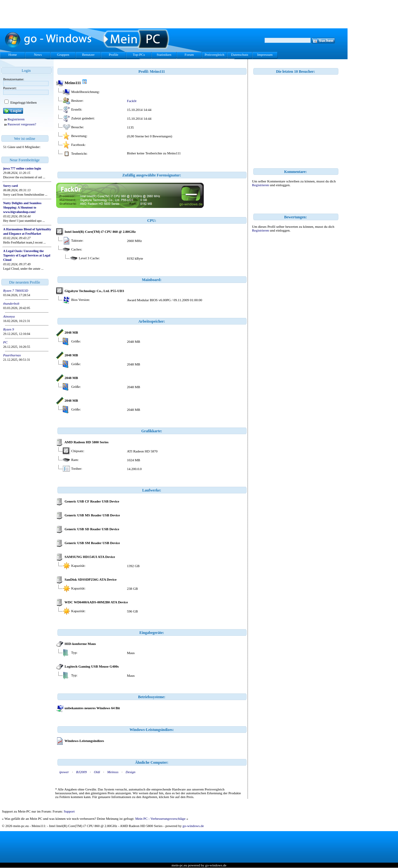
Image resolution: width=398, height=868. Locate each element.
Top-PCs (139, 55)
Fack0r (132, 101)
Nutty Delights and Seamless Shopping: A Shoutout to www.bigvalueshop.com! (22, 207)
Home (13, 55)
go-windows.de (193, 826)
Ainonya (9, 316)
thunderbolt (11, 303)
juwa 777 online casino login (22, 168)
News (38, 55)
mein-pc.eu (179, 865)
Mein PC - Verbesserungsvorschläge (161, 819)
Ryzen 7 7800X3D (16, 290)
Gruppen (63, 55)
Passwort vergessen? (22, 124)
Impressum (265, 55)
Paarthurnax (12, 355)
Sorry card (10, 186)
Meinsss (113, 772)
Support (69, 811)
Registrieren (16, 119)
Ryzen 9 (9, 329)
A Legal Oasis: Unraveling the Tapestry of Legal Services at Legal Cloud (27, 255)
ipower (64, 772)
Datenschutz (240, 55)
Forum (189, 55)
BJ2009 (81, 772)
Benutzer (88, 55)
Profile (114, 55)
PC (5, 342)
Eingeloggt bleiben (23, 102)
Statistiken (164, 55)
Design (130, 772)
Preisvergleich (215, 55)
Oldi (97, 772)
